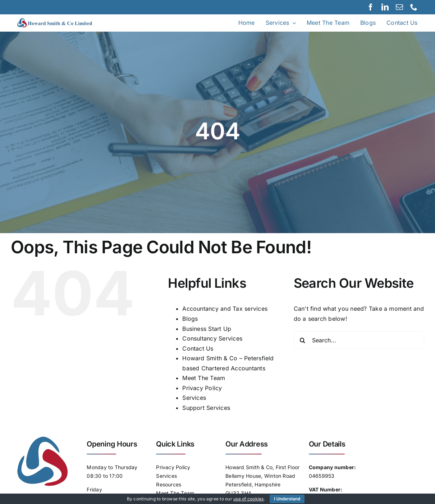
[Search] (303, 340)
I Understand (287, 499)
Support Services (206, 408)
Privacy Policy (202, 388)
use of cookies (248, 499)
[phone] (414, 7)
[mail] (399, 7)
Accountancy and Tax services (225, 309)
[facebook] (371, 7)
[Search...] (359, 340)
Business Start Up (207, 329)
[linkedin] (385, 7)
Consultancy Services (212, 338)
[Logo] (61, 21)
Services (194, 398)
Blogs (190, 319)
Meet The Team (204, 378)
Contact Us (198, 348)
